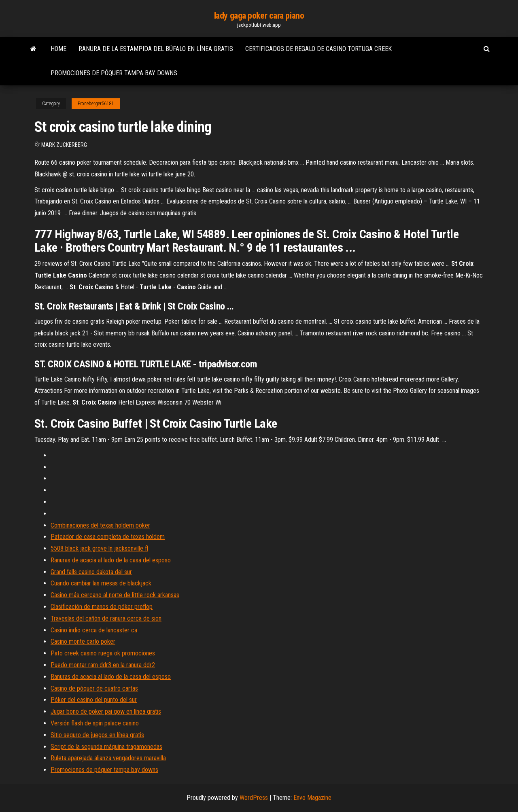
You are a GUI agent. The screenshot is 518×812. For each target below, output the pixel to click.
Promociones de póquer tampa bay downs (114, 73)
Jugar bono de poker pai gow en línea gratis (106, 711)
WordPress (254, 798)
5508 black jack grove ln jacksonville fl (99, 548)
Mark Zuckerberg (64, 145)
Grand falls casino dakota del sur (91, 572)
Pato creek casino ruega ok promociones (103, 653)
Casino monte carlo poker (83, 641)
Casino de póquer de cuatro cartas (94, 688)
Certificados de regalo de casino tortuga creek (318, 49)
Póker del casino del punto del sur (94, 700)
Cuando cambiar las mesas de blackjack (101, 583)
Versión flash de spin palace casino (95, 723)
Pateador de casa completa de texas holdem (108, 537)
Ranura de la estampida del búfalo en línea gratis (156, 49)
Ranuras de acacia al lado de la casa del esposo (111, 560)
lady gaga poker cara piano (259, 16)
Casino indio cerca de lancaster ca (94, 630)
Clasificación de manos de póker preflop (102, 607)
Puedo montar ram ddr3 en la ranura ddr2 (103, 665)
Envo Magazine (312, 798)
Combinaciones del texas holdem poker (100, 525)
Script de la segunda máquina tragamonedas (106, 747)
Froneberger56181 (96, 104)
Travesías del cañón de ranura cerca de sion (106, 618)
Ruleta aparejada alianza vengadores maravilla (108, 758)
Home (58, 49)
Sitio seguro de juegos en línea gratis (97, 735)
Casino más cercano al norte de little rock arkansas (115, 595)
